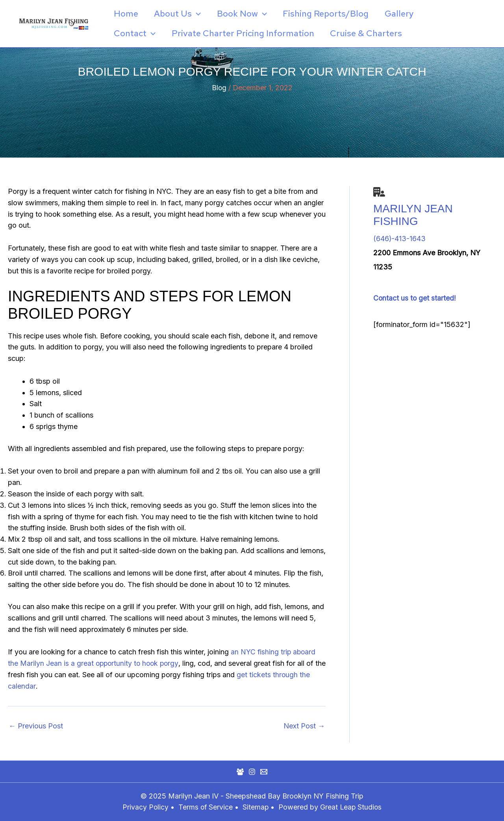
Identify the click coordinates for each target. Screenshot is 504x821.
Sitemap (257, 807)
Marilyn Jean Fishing (413, 215)
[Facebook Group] (240, 772)
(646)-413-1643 (400, 239)
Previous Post (36, 726)
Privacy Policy (145, 807)
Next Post (304, 726)
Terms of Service (205, 807)
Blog (219, 88)
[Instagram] (252, 772)
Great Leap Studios (352, 807)
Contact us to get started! (415, 298)
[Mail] (264, 772)
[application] (199, 14)
